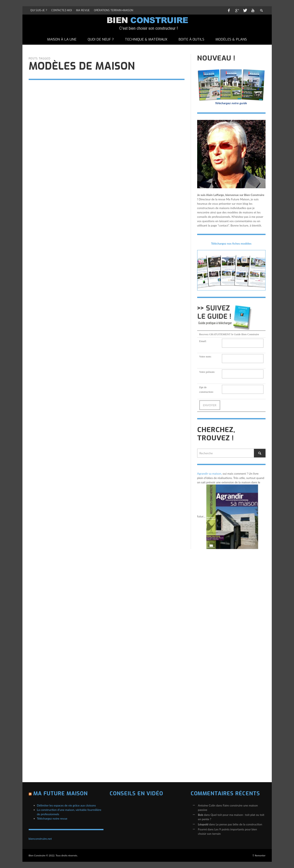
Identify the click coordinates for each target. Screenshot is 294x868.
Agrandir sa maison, (210, 473)
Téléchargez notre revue (52, 818)
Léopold (203, 824)
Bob (201, 815)
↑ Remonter (259, 855)
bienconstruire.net (40, 839)
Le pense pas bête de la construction (239, 824)
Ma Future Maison (60, 794)
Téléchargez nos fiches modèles (231, 243)
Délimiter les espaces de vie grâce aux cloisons (66, 805)
